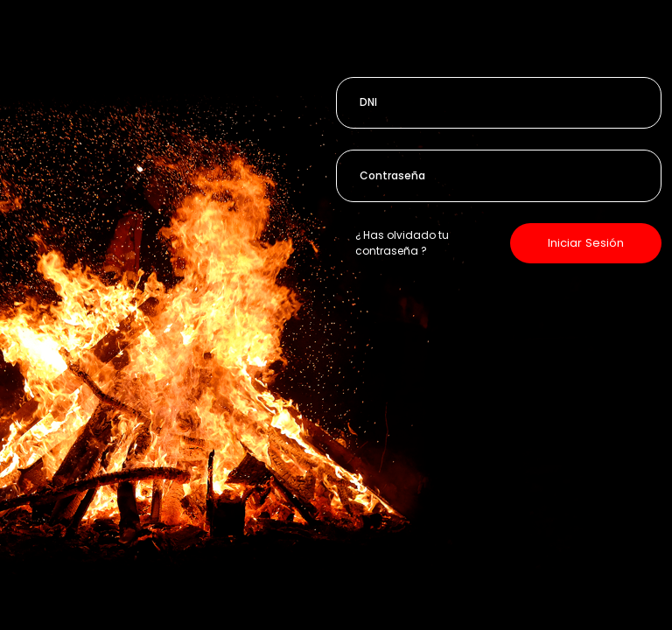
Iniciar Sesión (586, 243)
